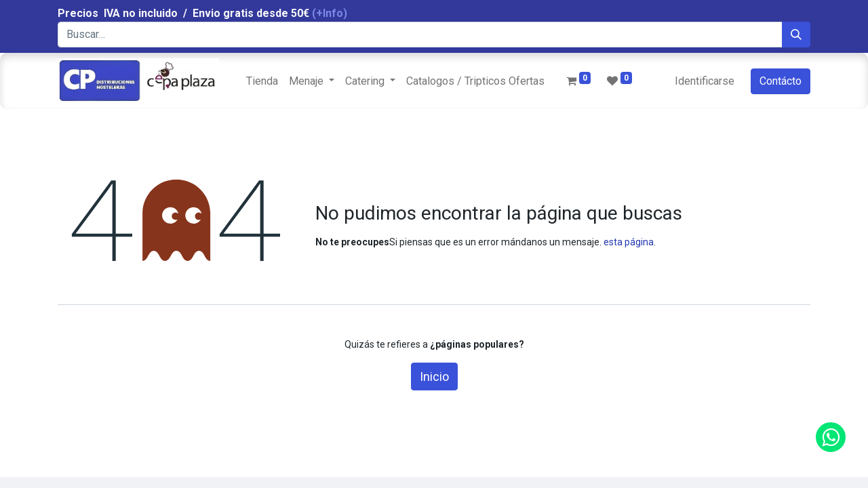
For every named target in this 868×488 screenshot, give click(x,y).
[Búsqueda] (796, 35)
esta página (629, 242)
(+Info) (330, 13)
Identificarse (705, 81)
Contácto (781, 81)
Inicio (434, 377)
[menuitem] (262, 81)
